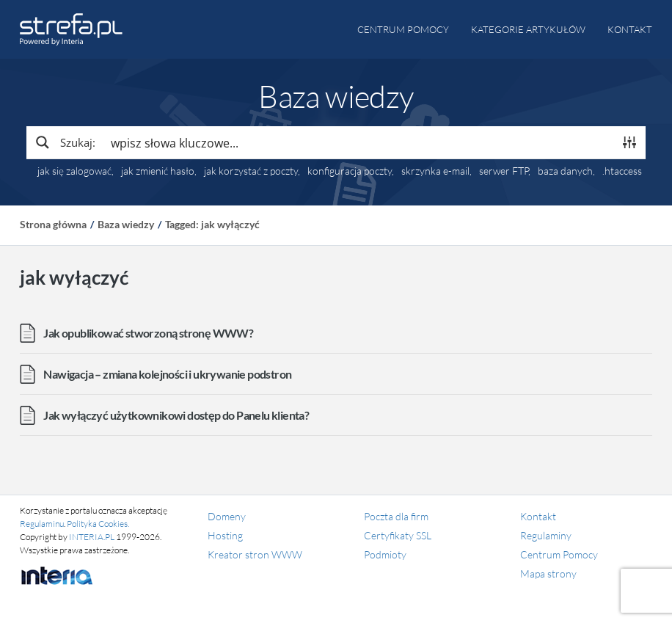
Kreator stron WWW (255, 554)
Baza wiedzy (126, 224)
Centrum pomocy (403, 29)
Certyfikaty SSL (398, 535)
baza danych (565, 171)
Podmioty (385, 554)
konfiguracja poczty (350, 171)
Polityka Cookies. (98, 524)
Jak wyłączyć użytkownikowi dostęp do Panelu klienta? (176, 415)
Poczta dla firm (396, 516)
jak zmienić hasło (158, 171)
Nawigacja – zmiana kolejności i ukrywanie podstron (167, 374)
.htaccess (622, 171)
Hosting (225, 535)
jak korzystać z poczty (251, 171)
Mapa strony (548, 573)
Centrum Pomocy (559, 554)
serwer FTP (504, 171)
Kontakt (630, 29)
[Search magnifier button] (65, 142)
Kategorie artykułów (528, 29)
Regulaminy (546, 535)
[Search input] (359, 142)
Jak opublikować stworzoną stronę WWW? (148, 333)
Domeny (227, 516)
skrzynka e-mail (435, 171)
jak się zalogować (74, 171)
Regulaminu (42, 524)
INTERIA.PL (92, 537)
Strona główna (53, 224)
